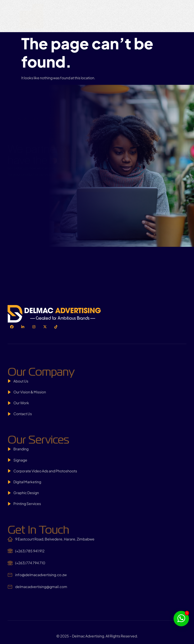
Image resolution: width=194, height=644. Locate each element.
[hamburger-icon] (38, 7)
